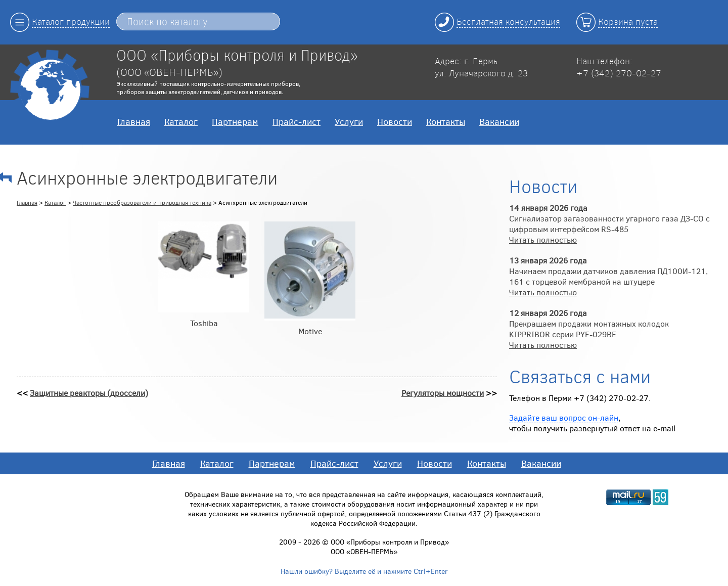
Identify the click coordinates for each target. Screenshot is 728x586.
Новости (395, 121)
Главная (134, 121)
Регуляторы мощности (443, 393)
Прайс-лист (297, 121)
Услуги (349, 121)
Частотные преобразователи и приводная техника (142, 202)
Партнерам (235, 121)
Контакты (446, 121)
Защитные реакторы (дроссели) (89, 393)
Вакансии (499, 121)
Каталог (181, 121)
